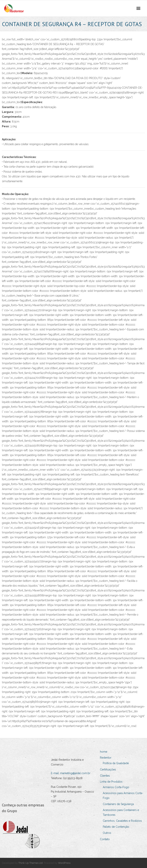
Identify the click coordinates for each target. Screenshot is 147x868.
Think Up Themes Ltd (31, 863)
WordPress (64, 863)
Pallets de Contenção (116, 827)
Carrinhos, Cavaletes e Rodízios (122, 821)
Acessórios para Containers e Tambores (121, 812)
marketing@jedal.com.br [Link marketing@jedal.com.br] (75, 773)
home (104, 752)
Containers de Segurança (118, 804)
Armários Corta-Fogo (116, 787)
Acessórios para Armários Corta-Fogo (123, 796)
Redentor (106, 758)
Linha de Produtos (111, 782)
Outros (107, 833)
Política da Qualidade (116, 763)
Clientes (105, 776)
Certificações (108, 770)
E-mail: (56, 773)
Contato (105, 839)
